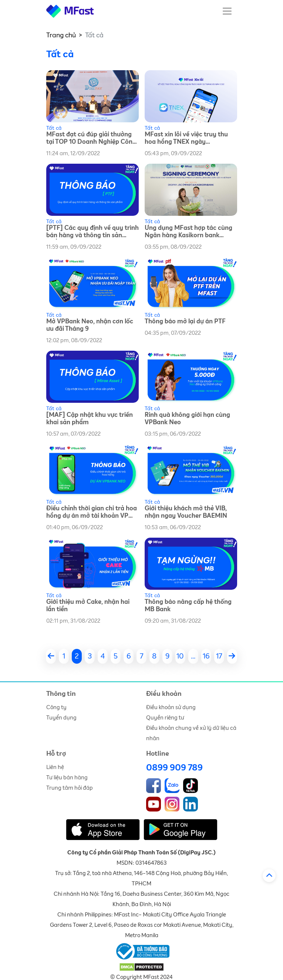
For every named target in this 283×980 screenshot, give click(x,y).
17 (219, 656)
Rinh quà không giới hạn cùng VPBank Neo (187, 419)
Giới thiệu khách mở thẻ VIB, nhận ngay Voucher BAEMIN (186, 512)
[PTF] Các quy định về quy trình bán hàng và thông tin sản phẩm (92, 232)
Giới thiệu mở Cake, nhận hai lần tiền (88, 606)
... (193, 656)
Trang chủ (61, 35)
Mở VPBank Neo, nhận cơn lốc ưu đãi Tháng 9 (90, 325)
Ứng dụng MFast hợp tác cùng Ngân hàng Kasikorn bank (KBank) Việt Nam (188, 232)
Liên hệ (55, 767)
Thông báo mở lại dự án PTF (185, 322)
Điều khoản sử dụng (171, 707)
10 (180, 656)
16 (206, 656)
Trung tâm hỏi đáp (70, 788)
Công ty (56, 707)
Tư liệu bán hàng (67, 778)
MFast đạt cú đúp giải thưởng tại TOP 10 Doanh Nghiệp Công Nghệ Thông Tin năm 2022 (91, 139)
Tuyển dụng (61, 718)
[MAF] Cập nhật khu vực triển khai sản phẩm (90, 419)
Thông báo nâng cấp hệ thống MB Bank (188, 606)
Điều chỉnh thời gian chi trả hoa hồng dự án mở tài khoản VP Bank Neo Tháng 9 (92, 513)
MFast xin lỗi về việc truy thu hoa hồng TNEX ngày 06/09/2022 (186, 139)
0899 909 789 (174, 768)
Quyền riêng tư (165, 718)
